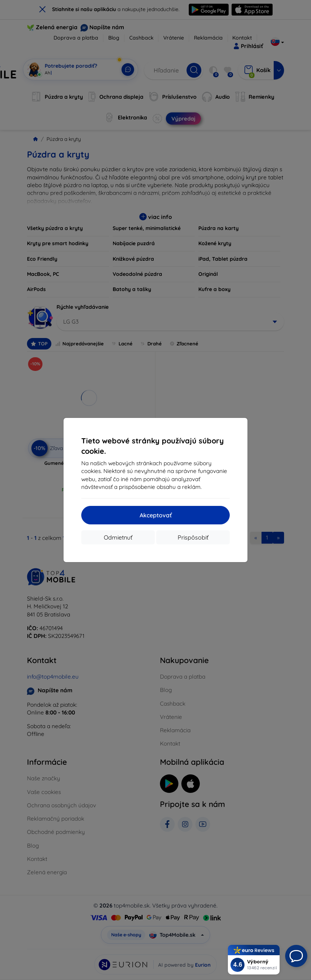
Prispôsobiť (193, 537)
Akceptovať (156, 515)
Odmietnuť (118, 537)
